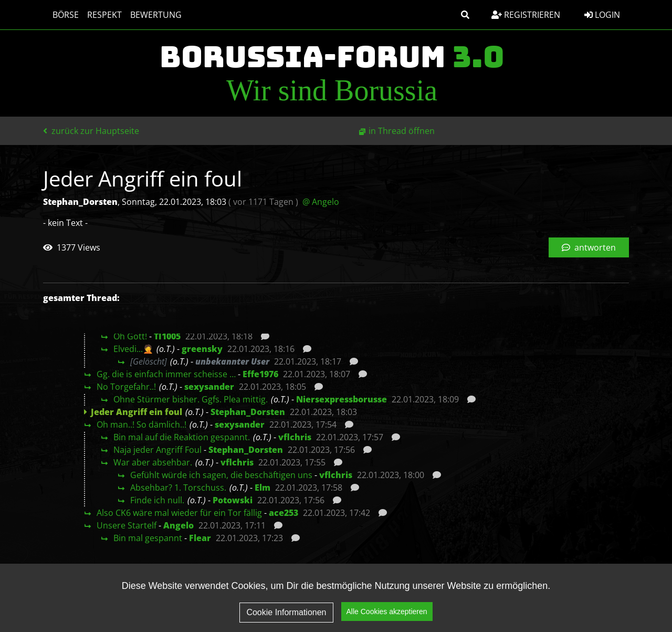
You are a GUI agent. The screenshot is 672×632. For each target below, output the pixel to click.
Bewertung (151, 15)
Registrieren (526, 15)
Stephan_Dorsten (248, 412)
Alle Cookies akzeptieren (387, 616)
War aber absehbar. (153, 462)
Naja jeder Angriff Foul (157, 450)
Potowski (233, 500)
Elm (262, 488)
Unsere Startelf (127, 525)
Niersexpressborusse (342, 399)
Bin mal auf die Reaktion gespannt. (182, 437)
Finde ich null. (157, 500)
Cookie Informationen (286, 616)
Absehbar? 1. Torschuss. (178, 488)
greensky (202, 349)
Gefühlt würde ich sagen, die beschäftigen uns (221, 475)
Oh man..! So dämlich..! (141, 424)
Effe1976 (260, 374)
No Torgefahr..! (126, 387)
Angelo (178, 525)
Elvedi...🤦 (133, 349)
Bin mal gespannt (148, 538)
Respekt (99, 15)
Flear (200, 538)
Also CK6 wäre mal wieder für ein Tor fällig (179, 513)
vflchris (295, 437)
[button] (465, 15)
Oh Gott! (130, 336)
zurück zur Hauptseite (91, 131)
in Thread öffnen (402, 131)
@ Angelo (321, 202)
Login (602, 15)
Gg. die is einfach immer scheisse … (166, 374)
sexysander (209, 387)
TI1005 (167, 336)
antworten (589, 247)
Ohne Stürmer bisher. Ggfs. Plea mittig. (191, 399)
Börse (60, 15)
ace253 (283, 513)
